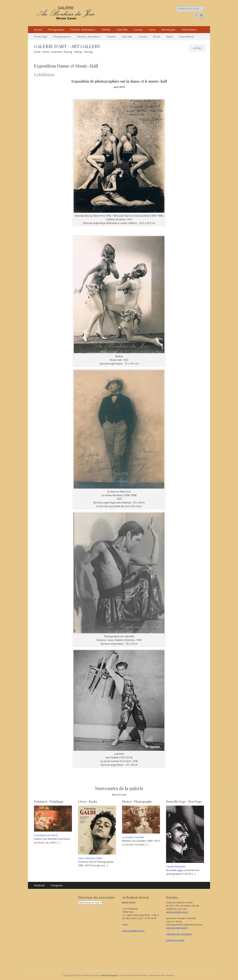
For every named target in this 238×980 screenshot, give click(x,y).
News (170, 37)
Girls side (127, 37)
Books (157, 37)
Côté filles (122, 30)
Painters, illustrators (89, 37)
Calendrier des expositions (179, 934)
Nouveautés (168, 30)
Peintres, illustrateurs (83, 30)
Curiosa (138, 30)
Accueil (38, 30)
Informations (189, 30)
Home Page (41, 37)
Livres (152, 30)
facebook (39, 885)
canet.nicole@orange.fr (133, 931)
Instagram (57, 885)
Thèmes (106, 30)
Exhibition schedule (175, 940)
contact (197, 48)
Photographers (62, 37)
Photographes (56, 30)
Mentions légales (109, 975)
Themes (111, 37)
